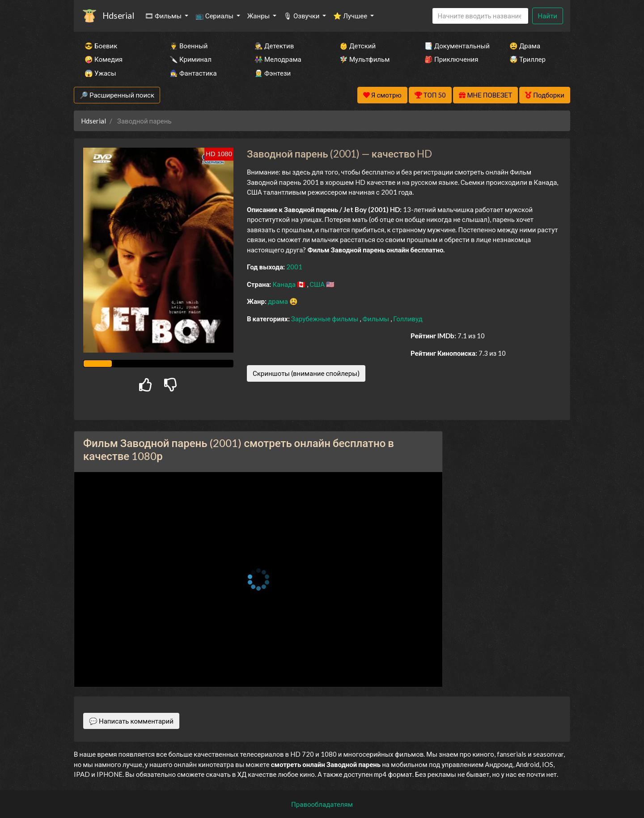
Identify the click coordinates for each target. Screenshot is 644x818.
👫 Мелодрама (278, 59)
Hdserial (118, 15)
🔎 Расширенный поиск (117, 95)
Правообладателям (322, 804)
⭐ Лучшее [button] (351, 16)
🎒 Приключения (451, 59)
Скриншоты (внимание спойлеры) (306, 373)
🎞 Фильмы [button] (164, 16)
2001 (294, 267)
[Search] (480, 16)
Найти (548, 16)
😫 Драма (525, 46)
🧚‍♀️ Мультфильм (364, 59)
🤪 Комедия (104, 59)
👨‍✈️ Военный (189, 46)
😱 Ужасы (100, 73)
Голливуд (408, 319)
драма (279, 301)
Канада (285, 284)
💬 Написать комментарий (131, 721)
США (318, 284)
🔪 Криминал (191, 59)
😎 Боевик (101, 46)
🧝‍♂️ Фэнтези (273, 73)
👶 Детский (358, 46)
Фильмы (376, 319)
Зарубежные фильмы (326, 319)
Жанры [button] (259, 16)
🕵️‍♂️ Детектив (274, 46)
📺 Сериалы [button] (215, 16)
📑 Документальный (455, 46)
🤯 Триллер (527, 59)
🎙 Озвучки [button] (302, 16)
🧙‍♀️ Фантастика (193, 73)
